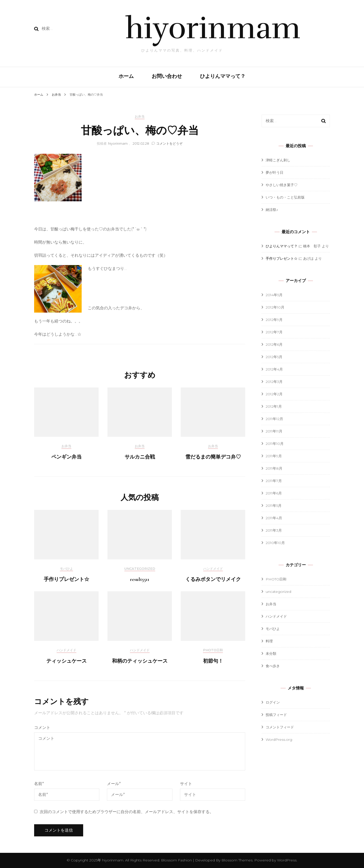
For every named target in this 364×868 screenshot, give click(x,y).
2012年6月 (274, 344)
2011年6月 (274, 493)
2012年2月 (274, 394)
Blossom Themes (236, 860)
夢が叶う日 (275, 172)
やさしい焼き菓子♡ (282, 185)
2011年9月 (274, 456)
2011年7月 (274, 481)
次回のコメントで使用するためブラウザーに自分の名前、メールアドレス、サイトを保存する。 (127, 812)
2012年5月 (274, 357)
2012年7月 (274, 332)
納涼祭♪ (272, 210)
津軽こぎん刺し (278, 160)
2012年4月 (274, 369)
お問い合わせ (167, 76)
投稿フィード (276, 715)
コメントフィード (280, 727)
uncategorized (140, 569)
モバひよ (66, 569)
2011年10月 (275, 444)
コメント (42, 728)
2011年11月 (274, 431)
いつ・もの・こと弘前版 (285, 197)
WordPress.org (279, 740)
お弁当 (140, 116)
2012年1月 (274, 406)
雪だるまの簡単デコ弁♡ (213, 457)
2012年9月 (274, 320)
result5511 (140, 579)
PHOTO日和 (213, 650)
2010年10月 (275, 543)
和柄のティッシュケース (140, 661)
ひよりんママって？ (223, 76)
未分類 (271, 654)
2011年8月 (274, 468)
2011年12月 (274, 419)
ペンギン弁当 (66, 457)
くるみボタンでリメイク (213, 579)
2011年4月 (274, 518)
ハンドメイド (213, 569)
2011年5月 (274, 506)
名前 (39, 784)
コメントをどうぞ (169, 143)
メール (114, 784)
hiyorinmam (213, 28)
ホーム (126, 76)
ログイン (273, 702)
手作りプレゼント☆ (66, 579)
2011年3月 (274, 530)
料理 (269, 641)
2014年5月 (274, 295)
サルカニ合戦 (140, 457)
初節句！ (213, 661)
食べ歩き (273, 666)
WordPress (287, 860)
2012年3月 (274, 382)
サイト (186, 784)
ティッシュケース (66, 661)
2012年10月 (275, 307)
